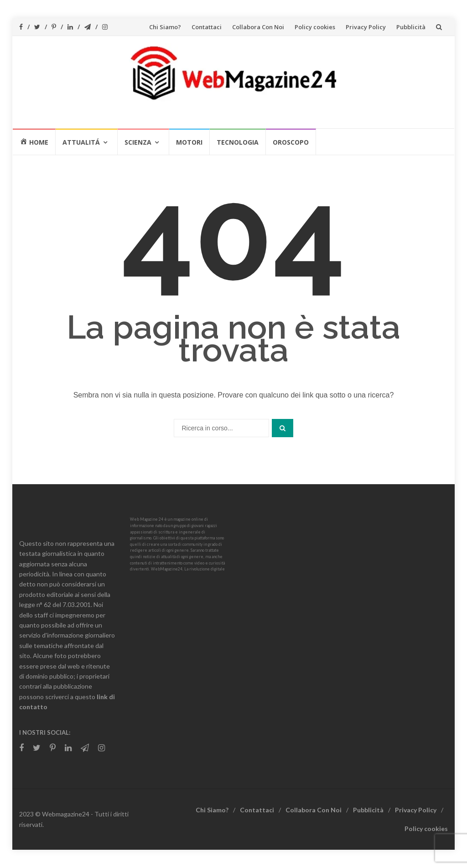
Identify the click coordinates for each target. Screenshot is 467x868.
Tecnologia (238, 142)
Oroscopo (291, 142)
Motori (189, 142)
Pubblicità (411, 27)
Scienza (138, 142)
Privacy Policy (366, 27)
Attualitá (81, 142)
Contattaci (207, 27)
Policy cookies (315, 27)
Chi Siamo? (165, 27)
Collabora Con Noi (258, 27)
